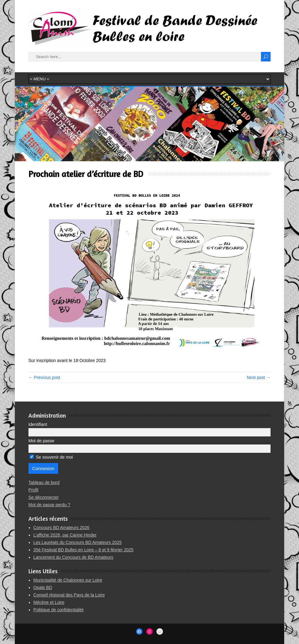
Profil (33, 490)
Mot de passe (41, 441)
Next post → (259, 377)
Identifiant (38, 424)
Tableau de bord (44, 482)
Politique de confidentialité (59, 610)
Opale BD (43, 587)
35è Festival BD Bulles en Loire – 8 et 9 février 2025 (83, 550)
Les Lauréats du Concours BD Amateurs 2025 (78, 542)
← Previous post (44, 377)
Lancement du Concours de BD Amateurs (73, 557)
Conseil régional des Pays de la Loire (69, 595)
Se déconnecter (44, 497)
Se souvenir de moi (51, 457)
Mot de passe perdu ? (49, 505)
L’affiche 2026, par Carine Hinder (65, 535)
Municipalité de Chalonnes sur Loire (68, 580)
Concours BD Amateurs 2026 (61, 528)
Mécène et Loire (49, 602)
